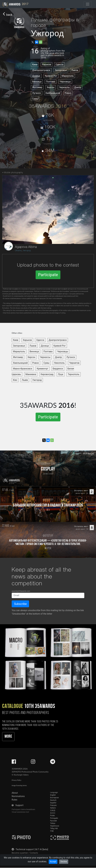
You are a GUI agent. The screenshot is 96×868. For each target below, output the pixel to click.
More (8, 737)
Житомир (37, 87)
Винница (37, 82)
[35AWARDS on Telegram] (53, 763)
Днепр (78, 87)
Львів (25, 380)
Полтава (51, 82)
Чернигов (74, 363)
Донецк (36, 76)
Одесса (59, 64)
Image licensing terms (19, 785)
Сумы (35, 99)
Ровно (68, 93)
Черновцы (65, 82)
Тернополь (74, 374)
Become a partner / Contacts (25, 853)
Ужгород (27, 251)
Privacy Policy (16, 780)
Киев (35, 64)
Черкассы (64, 87)
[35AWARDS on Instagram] (33, 763)
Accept (53, 862)
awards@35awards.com (21, 591)
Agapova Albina (26, 247)
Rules (14, 800)
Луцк (61, 374)
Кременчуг (42, 369)
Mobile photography (13, 173)
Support (19, 805)
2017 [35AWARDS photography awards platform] (15, 4)
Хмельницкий (53, 93)
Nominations (18, 796)
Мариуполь (68, 76)
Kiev (15, 380)
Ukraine (18, 251)
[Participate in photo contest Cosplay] (48, 468)
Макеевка (31, 374)
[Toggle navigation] (88, 4)
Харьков (47, 64)
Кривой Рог (51, 76)
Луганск (37, 93)
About (15, 793)
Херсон (51, 87)
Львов (75, 70)
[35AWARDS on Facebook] (14, 763)
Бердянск (58, 369)
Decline (64, 862)
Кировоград (47, 374)
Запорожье (61, 70)
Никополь (59, 363)
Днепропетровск (41, 70)
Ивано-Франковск (23, 369)
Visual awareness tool (20, 812)
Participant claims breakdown (23, 809)
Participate (48, 275)
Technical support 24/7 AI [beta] (32, 849)
